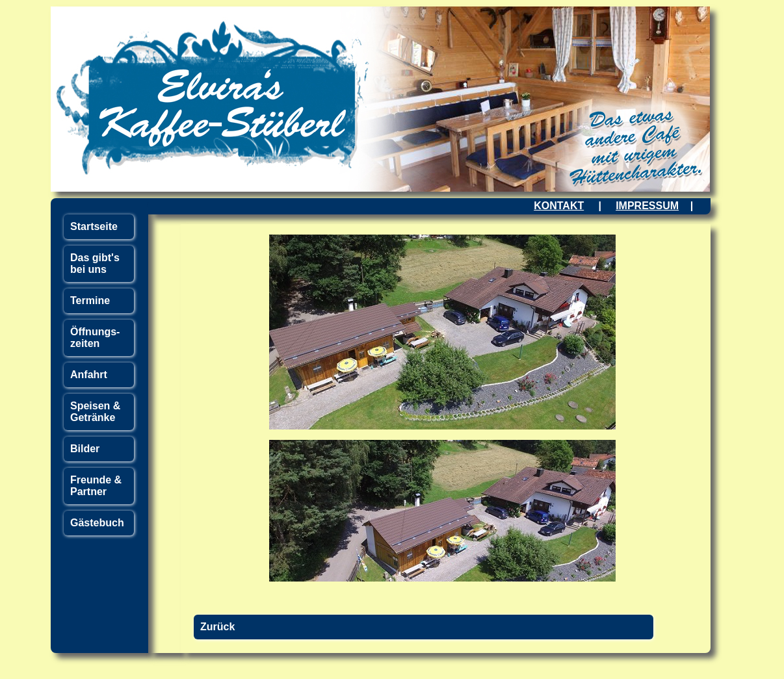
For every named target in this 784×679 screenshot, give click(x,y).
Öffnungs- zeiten (95, 338)
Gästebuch (97, 523)
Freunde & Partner (96, 486)
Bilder (85, 449)
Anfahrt (89, 375)
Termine (90, 301)
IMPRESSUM (647, 206)
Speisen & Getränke (95, 412)
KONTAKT (559, 206)
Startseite (94, 226)
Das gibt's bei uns (95, 263)
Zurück (217, 627)
